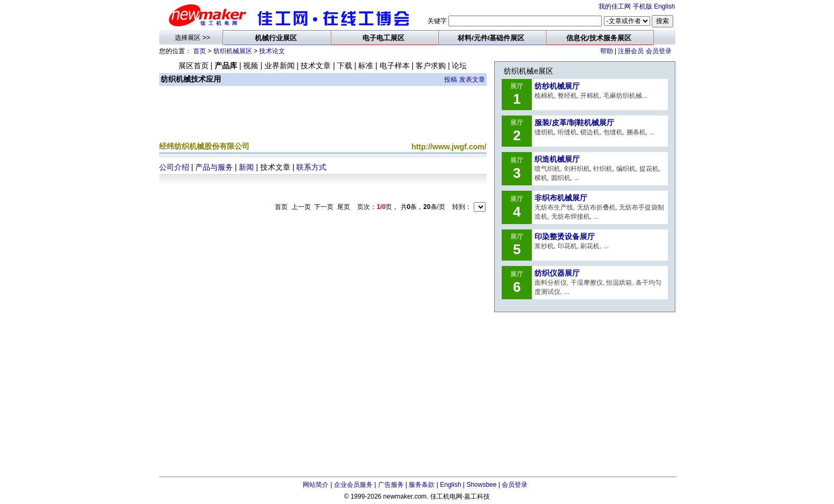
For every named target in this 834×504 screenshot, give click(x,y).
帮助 (607, 51)
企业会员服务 (353, 485)
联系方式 (311, 167)
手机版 (643, 6)
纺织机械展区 (233, 51)
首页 (199, 51)
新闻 (246, 167)
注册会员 (631, 51)
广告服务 (391, 485)
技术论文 (272, 51)
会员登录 (659, 51)
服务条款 (422, 485)
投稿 (451, 80)
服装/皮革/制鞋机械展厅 (574, 123)
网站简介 (316, 485)
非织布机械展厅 (561, 198)
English (664, 6)
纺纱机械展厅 (557, 86)
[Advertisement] (323, 116)
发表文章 (472, 80)
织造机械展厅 (557, 159)
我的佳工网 (615, 6)
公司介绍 (174, 167)
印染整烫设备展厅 (565, 236)
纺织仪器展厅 (557, 273)
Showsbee (481, 485)
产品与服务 (214, 167)
